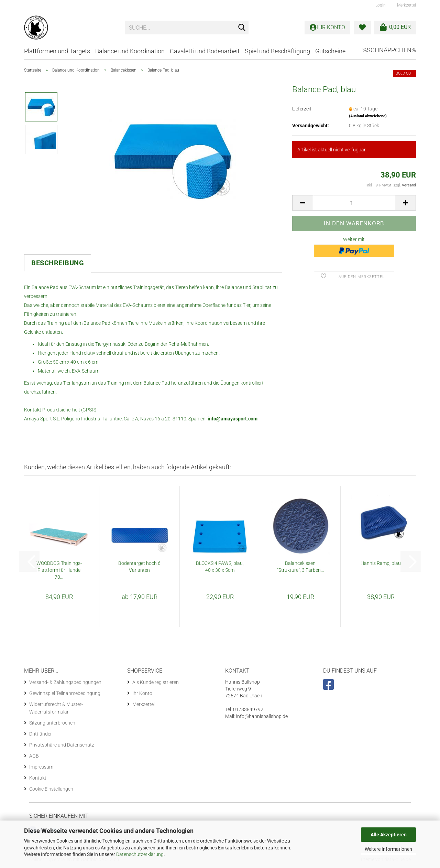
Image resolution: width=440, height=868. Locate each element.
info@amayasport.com (233, 419)
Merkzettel (406, 5)
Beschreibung (58, 263)
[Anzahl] (354, 203)
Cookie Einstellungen (51, 789)
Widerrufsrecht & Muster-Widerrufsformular (56, 708)
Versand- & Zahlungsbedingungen (65, 682)
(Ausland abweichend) (368, 116)
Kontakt (38, 778)
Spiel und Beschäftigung (277, 51)
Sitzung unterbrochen (52, 723)
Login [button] (380, 5)
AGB (34, 756)
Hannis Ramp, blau (381, 563)
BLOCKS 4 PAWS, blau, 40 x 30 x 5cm (220, 567)
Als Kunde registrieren (156, 682)
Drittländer (41, 734)
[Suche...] (242, 28)
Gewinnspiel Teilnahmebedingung (65, 693)
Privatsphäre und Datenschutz (62, 745)
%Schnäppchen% (389, 50)
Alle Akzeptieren (389, 835)
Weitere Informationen (388, 849)
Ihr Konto (142, 693)
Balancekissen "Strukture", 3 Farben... (300, 567)
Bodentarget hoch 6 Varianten (139, 567)
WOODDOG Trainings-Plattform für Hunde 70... (59, 570)
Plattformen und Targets (57, 51)
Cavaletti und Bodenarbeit (205, 51)
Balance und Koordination (130, 51)
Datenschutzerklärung (140, 854)
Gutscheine (330, 51)
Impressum (41, 767)
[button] (302, 203)
